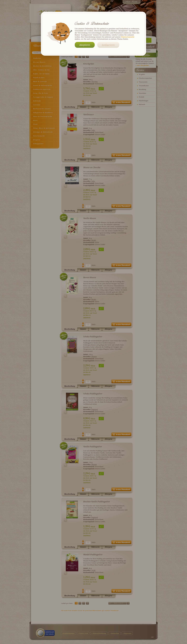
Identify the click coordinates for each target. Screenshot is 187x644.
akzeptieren (85, 45)
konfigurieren (108, 45)
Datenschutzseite (128, 37)
